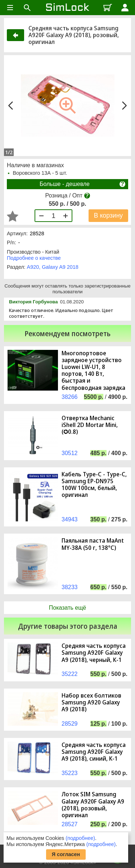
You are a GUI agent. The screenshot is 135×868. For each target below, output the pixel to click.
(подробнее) (80, 838)
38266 (70, 397)
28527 (70, 824)
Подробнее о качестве (34, 258)
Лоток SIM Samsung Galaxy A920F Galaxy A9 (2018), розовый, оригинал (93, 805)
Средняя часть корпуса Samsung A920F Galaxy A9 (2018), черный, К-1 (94, 653)
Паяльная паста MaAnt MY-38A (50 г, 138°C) (93, 544)
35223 (70, 773)
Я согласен (66, 854)
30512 (70, 453)
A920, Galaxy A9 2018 (53, 267)
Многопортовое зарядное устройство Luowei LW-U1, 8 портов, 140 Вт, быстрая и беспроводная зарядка (93, 371)
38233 (70, 587)
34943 (70, 519)
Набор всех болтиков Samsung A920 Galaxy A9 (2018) (91, 703)
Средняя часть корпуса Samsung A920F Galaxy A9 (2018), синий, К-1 (94, 752)
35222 (70, 674)
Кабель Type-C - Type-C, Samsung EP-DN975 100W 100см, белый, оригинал (94, 485)
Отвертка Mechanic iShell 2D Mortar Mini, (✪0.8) (90, 425)
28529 (70, 724)
